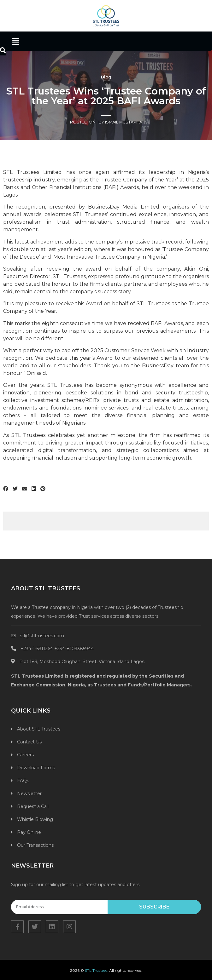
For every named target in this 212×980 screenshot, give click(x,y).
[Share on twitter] (15, 489)
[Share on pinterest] (43, 489)
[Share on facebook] (6, 489)
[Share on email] (25, 489)
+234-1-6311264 (37, 649)
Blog (106, 77)
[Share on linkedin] (34, 489)
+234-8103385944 (74, 649)
